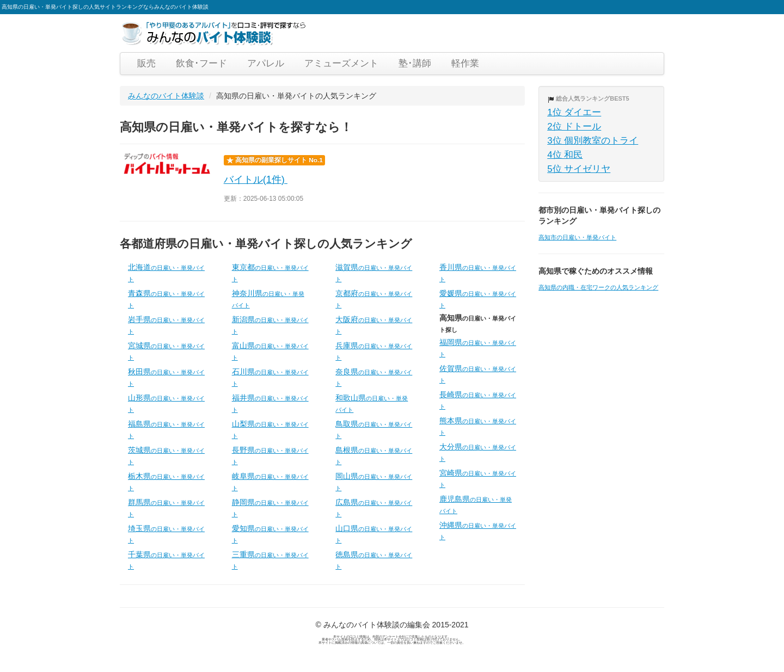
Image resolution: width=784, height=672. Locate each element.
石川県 (270, 377)
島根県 (374, 455)
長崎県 (478, 400)
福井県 (270, 403)
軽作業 (465, 63)
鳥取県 (374, 429)
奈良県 (374, 377)
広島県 (374, 508)
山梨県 (270, 429)
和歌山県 (372, 403)
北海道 (166, 273)
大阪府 (374, 325)
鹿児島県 (476, 504)
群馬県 (166, 508)
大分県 (478, 452)
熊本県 (478, 426)
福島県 (166, 429)
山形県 (166, 403)
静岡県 (270, 508)
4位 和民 (565, 155)
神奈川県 (268, 299)
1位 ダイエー (574, 112)
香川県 (478, 273)
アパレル (266, 63)
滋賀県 (374, 273)
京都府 (374, 299)
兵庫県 (374, 351)
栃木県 (166, 482)
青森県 (166, 299)
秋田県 (166, 377)
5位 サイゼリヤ (579, 169)
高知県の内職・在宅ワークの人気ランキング (598, 287)
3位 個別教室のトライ (593, 141)
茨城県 (166, 455)
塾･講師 (415, 63)
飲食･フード (201, 63)
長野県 (270, 455)
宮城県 (166, 351)
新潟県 (270, 325)
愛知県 (270, 534)
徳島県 (374, 560)
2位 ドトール (574, 127)
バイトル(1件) (256, 180)
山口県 (374, 534)
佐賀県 (478, 374)
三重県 (270, 560)
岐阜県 (270, 482)
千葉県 (166, 560)
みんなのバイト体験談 (166, 96)
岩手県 (166, 325)
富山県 (270, 351)
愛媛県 (478, 299)
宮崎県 (478, 478)
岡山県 (374, 482)
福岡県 (478, 348)
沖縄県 (478, 531)
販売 (146, 63)
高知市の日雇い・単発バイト (577, 237)
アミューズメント (341, 63)
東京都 (270, 273)
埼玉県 (166, 534)
